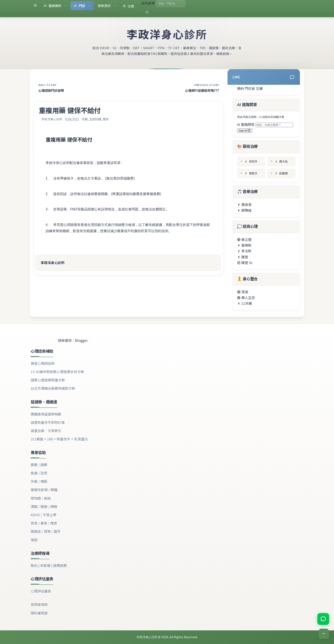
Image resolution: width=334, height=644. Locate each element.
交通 (128, 6)
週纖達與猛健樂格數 (46, 414)
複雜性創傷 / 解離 (44, 490)
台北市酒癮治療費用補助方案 (53, 388)
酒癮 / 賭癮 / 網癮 (44, 506)
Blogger (81, 340)
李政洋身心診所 (167, 35)
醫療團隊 (55, 6)
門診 (82, 6)
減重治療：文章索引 (46, 431)
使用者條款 (39, 604)
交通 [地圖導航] (259, 88)
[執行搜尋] (147, 12)
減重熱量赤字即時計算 (48, 422)
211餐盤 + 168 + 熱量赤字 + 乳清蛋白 (59, 439)
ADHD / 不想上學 (44, 515)
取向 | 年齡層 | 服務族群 (49, 565)
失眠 (85, 119)
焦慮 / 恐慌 (39, 473)
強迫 (34, 540)
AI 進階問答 (246, 124)
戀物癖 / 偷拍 (41, 498)
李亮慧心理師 (63, 225)
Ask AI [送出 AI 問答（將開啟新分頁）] (245, 131)
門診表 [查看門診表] (250, 88)
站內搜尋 (148, 3)
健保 (106, 119)
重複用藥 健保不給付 (69, 140)
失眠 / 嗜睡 (39, 481)
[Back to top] (324, 634)
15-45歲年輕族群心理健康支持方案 (57, 372)
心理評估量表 (41, 591)
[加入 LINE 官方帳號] (323, 619)
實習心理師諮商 (43, 363)
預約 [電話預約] (240, 88)
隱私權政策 (39, 613)
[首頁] (35, 5)
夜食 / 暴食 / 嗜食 (44, 523)
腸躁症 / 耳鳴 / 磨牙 (46, 531)
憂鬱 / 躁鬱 (39, 465)
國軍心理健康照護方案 (48, 380)
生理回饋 (95, 119)
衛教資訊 (107, 6)
